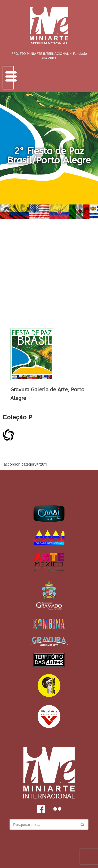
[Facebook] (41, 809)
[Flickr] (57, 809)
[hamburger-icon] (8, 78)
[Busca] (43, 824)
